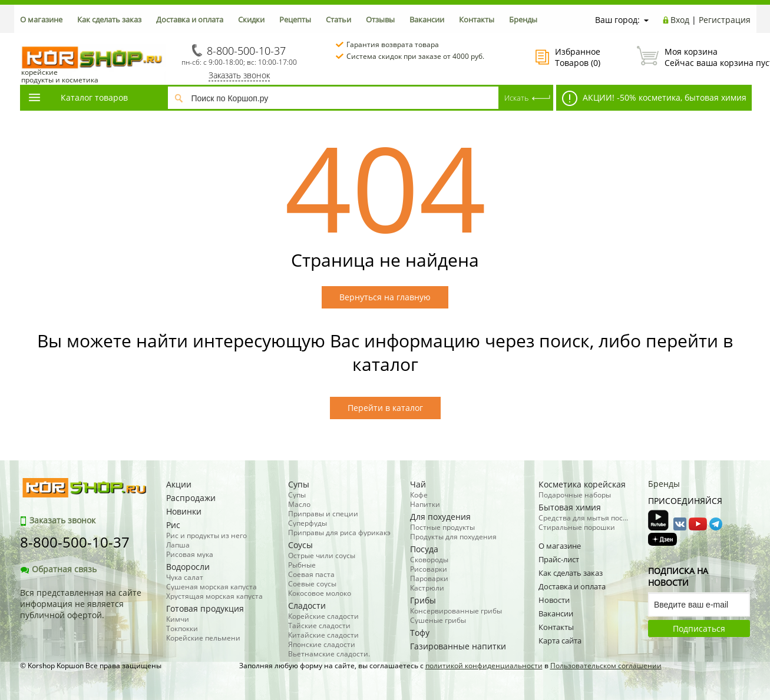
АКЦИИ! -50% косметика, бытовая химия (654, 98)
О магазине (41, 19)
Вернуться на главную (385, 297)
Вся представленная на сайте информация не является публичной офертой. (81, 604)
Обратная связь (58, 569)
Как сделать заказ (109, 19)
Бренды (523, 19)
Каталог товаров (78, 97)
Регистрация (725, 20)
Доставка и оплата (190, 19)
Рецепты (295, 19)
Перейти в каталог (385, 408)
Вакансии (427, 19)
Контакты (477, 19)
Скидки (251, 19)
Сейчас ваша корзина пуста (694, 57)
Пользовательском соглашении (606, 666)
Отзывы (380, 19)
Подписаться (699, 628)
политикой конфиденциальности (484, 666)
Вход (680, 20)
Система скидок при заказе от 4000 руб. (415, 56)
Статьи (338, 19)
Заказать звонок (239, 75)
